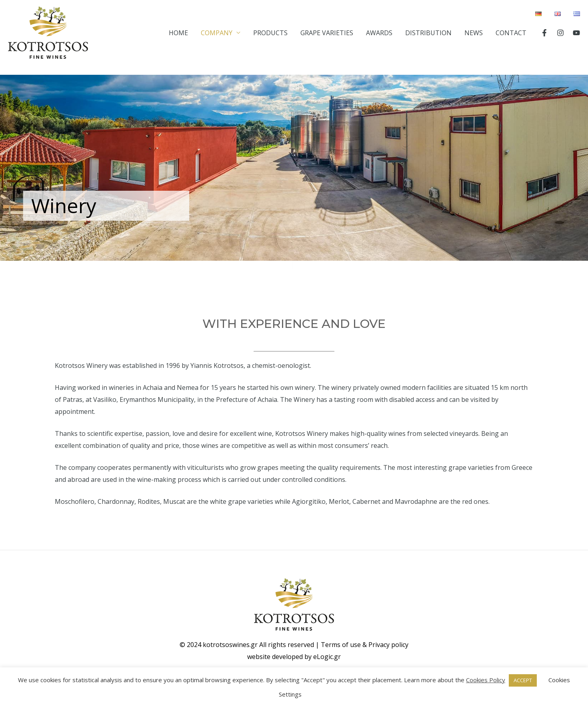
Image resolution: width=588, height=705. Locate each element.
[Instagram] (560, 33)
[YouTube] (576, 33)
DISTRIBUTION (428, 33)
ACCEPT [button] (523, 680)
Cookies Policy (486, 680)
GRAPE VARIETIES (327, 33)
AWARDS (379, 33)
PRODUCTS (270, 33)
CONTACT (511, 33)
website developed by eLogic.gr (294, 657)
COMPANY (217, 33)
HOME (178, 33)
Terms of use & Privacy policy (365, 645)
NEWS (474, 33)
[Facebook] (544, 33)
